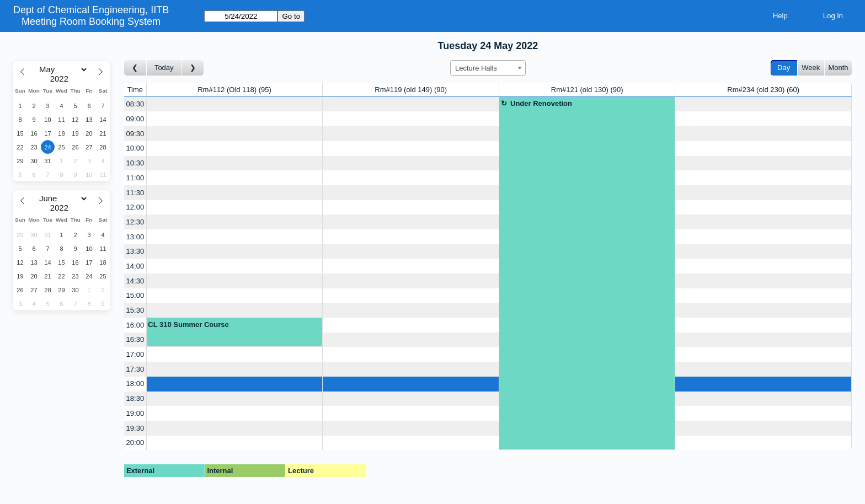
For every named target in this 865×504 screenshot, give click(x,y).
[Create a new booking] (235, 104)
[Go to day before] (135, 68)
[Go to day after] (193, 68)
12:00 (135, 207)
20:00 (135, 443)
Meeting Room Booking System (91, 22)
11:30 (135, 193)
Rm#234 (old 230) (763, 90)
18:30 (135, 398)
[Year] (62, 79)
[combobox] (488, 68)
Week (811, 68)
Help (780, 16)
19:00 (135, 413)
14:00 (135, 266)
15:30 (135, 310)
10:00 (135, 148)
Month (838, 68)
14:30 (135, 281)
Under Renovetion (541, 103)
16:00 (135, 325)
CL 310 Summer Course (188, 325)
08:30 (135, 104)
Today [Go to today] (164, 68)
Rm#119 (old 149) (411, 90)
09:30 (135, 134)
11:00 (135, 178)
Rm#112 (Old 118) (234, 90)
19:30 (135, 428)
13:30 (135, 251)
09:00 (135, 119)
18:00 (135, 384)
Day (784, 68)
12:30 (135, 222)
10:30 (135, 163)
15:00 (135, 295)
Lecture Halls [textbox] (476, 68)
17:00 (135, 354)
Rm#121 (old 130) (587, 90)
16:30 (135, 339)
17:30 (135, 369)
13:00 (135, 237)
